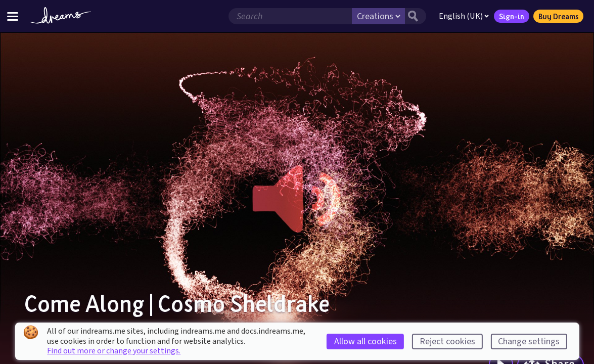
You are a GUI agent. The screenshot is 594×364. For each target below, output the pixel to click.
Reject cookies (447, 342)
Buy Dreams (558, 16)
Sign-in (512, 16)
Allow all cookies (365, 342)
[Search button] (416, 16)
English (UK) (464, 16)
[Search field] (290, 16)
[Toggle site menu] (13, 16)
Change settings (529, 342)
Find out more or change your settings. (114, 351)
